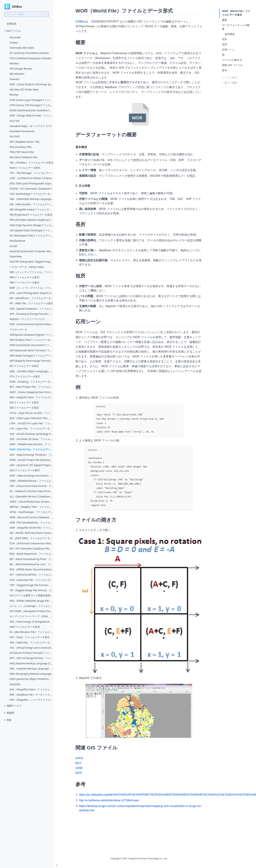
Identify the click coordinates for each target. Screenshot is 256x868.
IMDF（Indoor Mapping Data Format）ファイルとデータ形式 (32, 392)
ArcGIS (14, 246)
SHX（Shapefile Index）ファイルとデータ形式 (32, 689)
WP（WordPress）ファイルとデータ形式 (32, 298)
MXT (79, 763)
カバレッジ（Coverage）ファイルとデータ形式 (32, 606)
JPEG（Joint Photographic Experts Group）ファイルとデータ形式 (32, 293)
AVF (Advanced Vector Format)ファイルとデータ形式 (32, 350)
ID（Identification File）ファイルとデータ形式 (32, 632)
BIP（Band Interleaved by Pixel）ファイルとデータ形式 (32, 559)
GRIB (79, 768)
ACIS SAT (15, 121)
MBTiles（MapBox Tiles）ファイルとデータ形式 (32, 507)
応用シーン (228, 50)
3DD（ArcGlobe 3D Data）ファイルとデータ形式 (32, 439)
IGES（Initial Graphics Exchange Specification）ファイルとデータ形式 (32, 84)
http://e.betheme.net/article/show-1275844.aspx (109, 800)
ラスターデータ (18, 329)
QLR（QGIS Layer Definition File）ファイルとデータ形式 (32, 418)
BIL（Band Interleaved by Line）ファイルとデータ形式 (32, 564)
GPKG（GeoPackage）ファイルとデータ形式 (32, 512)
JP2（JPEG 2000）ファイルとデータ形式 (32, 538)
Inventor (15, 79)
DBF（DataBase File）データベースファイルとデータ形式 (32, 695)
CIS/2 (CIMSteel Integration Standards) (32, 58)
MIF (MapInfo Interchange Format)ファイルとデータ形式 (32, 361)
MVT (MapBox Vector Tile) (24, 142)
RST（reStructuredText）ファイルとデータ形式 (32, 575)
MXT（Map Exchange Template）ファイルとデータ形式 (32, 455)
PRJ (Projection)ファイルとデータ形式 (31, 215)
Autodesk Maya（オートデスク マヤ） (31, 126)
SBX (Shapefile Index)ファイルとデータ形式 (32, 209)
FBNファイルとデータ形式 (24, 277)
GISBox (80, 21)
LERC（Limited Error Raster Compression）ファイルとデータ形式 (32, 178)
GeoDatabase (18, 241)
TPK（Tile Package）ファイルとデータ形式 (32, 173)
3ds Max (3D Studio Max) (24, 89)
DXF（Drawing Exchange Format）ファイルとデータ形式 (32, 314)
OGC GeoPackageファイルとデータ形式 (32, 194)
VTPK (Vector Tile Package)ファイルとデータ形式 (32, 105)
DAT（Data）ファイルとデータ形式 (30, 637)
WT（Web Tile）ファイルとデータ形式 (31, 303)
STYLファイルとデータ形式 (25, 376)
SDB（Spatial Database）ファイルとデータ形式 (32, 309)
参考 (224, 70)
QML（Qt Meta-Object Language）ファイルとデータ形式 (32, 371)
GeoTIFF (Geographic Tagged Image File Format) (32, 262)
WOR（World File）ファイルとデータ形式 (32, 449)
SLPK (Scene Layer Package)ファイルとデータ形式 (32, 100)
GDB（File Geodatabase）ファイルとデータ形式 (32, 522)
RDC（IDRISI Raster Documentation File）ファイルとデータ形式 (32, 569)
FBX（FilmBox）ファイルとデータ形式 (31, 163)
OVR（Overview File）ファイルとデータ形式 (32, 580)
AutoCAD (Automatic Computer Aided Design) (32, 251)
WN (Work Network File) (23, 157)
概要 (224, 20)
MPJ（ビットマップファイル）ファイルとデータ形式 (32, 272)
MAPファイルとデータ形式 (25, 627)
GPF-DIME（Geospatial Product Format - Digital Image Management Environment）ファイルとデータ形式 (32, 611)
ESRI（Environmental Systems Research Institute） (32, 324)
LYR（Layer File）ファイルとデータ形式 (32, 428)
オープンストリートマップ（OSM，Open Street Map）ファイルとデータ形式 (32, 616)
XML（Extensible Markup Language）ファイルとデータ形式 (32, 199)
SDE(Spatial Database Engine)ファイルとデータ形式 (32, 335)
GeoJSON (15, 684)
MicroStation (17, 74)
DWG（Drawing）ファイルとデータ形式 (32, 382)
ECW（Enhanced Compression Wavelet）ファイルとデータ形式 (32, 543)
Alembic (14, 63)
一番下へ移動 (229, 83)
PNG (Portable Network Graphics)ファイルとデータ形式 (32, 220)
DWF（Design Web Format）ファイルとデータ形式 (32, 115)
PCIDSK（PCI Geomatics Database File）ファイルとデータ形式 (32, 189)
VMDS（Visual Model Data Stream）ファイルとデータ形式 (32, 502)
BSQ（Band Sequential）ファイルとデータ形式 (32, 554)
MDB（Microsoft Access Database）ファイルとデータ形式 (32, 517)
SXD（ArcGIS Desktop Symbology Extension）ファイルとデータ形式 (32, 434)
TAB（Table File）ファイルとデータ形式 (32, 642)
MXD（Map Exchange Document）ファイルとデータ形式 (32, 476)
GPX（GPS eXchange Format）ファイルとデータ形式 (32, 658)
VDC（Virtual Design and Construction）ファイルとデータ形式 (32, 648)
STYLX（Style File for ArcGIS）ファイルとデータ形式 (32, 413)
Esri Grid (15, 136)
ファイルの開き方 (232, 60)
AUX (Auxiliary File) (20, 147)
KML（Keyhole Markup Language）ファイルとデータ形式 (32, 669)
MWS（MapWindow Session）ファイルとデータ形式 (32, 444)
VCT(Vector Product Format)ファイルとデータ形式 (32, 653)
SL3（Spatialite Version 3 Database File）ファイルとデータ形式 (32, 496)
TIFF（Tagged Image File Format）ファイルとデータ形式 (32, 585)
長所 (224, 39)
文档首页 (12, 24)
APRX (79, 758)
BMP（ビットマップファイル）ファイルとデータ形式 (32, 288)
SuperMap (16, 256)
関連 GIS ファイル (232, 65)
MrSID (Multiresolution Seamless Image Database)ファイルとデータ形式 (32, 110)
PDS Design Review (21, 69)
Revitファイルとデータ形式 (25, 168)
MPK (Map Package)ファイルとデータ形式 (32, 356)
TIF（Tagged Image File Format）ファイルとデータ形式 (32, 590)
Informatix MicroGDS (22, 48)
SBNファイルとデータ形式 (24, 282)
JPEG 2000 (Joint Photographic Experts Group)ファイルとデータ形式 (32, 183)
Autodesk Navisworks (22, 131)
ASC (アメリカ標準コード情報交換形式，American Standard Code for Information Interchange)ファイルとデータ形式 (32, 595)
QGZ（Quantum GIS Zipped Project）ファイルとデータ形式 (32, 465)
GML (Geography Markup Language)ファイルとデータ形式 (32, 674)
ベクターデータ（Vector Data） (28, 267)
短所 (224, 44)
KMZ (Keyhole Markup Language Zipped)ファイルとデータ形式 (32, 663)
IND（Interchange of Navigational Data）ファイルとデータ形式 (32, 622)
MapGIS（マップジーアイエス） (28, 319)
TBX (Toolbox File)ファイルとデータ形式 (32, 340)
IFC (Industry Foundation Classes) (29, 53)
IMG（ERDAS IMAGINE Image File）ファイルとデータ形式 (32, 601)
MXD (79, 773)
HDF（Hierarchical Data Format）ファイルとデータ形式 (32, 486)
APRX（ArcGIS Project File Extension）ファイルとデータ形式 (32, 460)
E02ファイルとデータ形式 (24, 402)
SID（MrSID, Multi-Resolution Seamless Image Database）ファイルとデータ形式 (32, 533)
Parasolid (15, 37)
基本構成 (230, 34)
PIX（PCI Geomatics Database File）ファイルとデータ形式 (32, 548)
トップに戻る (229, 78)
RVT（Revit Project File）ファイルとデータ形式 (32, 387)
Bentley (14, 95)
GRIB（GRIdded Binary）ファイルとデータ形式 (32, 481)
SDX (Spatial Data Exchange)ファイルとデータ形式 (32, 230)
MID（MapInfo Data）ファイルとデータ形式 (32, 397)
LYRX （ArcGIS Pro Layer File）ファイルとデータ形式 (32, 423)
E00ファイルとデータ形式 (24, 408)
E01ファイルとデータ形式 (24, 366)
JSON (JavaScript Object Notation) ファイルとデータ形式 (32, 679)
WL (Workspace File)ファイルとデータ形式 (32, 236)
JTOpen (14, 43)
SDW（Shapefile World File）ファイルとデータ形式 (32, 528)
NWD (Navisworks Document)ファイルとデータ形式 (32, 345)
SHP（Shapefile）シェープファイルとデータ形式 (32, 700)
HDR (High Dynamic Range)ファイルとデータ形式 (32, 225)
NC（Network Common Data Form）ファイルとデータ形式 (32, 491)
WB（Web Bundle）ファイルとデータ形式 (32, 204)
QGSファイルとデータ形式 (25, 470)
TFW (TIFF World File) (22, 152)
